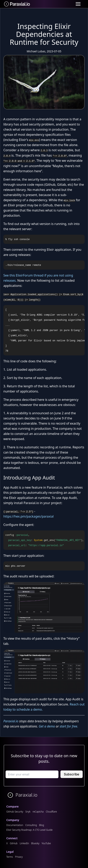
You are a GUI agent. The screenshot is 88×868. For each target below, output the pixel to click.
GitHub (14, 843)
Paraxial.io (11, 721)
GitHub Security (15, 812)
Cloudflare (51, 812)
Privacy (19, 857)
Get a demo (47, 726)
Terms (10, 857)
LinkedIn (24, 843)
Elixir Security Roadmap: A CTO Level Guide (29, 830)
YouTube (46, 843)
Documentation (15, 825)
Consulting (31, 825)
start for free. (69, 726)
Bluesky (35, 843)
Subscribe (71, 774)
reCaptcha (38, 812)
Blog (42, 825)
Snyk (28, 812)
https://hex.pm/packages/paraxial (29, 516)
